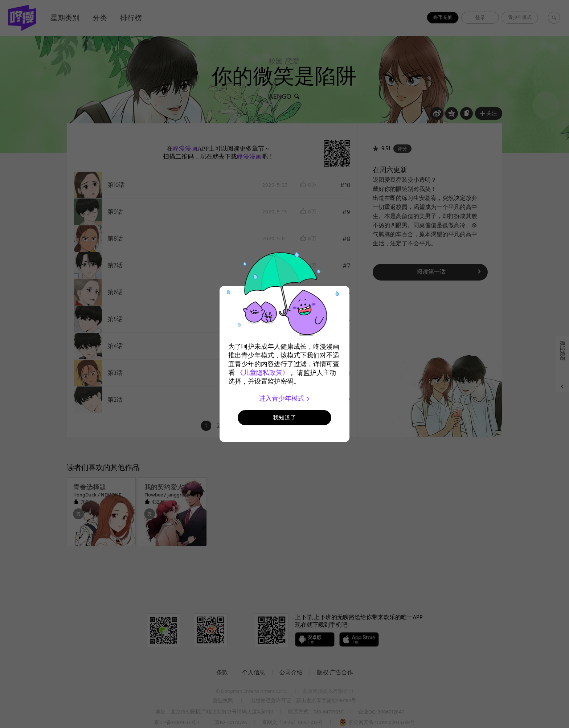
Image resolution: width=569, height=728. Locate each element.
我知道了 (284, 418)
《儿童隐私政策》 (263, 373)
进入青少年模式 (285, 398)
